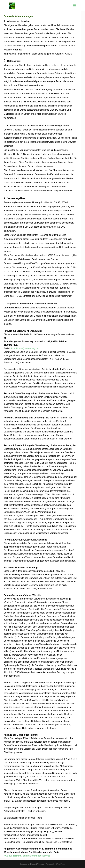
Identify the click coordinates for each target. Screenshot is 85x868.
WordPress (61, 864)
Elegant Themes (37, 864)
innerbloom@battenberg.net (25, 348)
